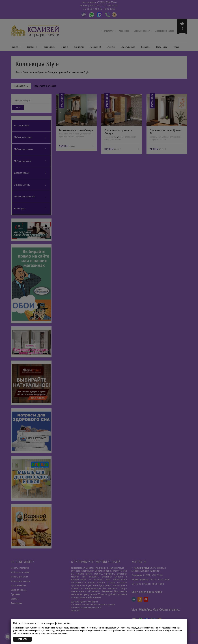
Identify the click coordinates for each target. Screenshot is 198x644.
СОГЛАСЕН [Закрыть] (22, 639)
